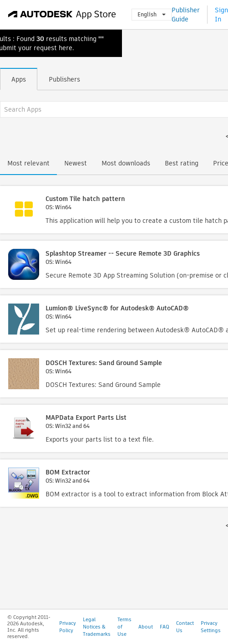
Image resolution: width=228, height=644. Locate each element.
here (66, 48)
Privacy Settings (211, 627)
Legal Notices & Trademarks (97, 627)
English (152, 14)
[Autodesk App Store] (62, 15)
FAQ (165, 627)
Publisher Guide (186, 15)
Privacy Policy (68, 627)
